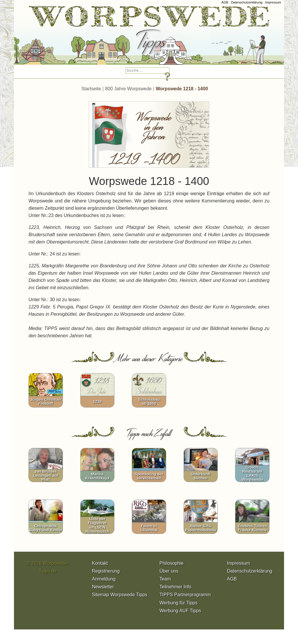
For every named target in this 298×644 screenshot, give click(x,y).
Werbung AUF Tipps (180, 611)
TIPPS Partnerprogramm (185, 595)
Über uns (169, 571)
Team (165, 579)
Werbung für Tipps (178, 603)
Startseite (91, 89)
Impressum (273, 2)
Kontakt (100, 563)
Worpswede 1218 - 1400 (182, 89)
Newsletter (103, 587)
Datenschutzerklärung (247, 2)
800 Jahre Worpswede (128, 89)
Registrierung (106, 571)
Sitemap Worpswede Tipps (120, 595)
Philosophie (172, 563)
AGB (225, 2)
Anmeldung (104, 579)
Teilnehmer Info (175, 587)
